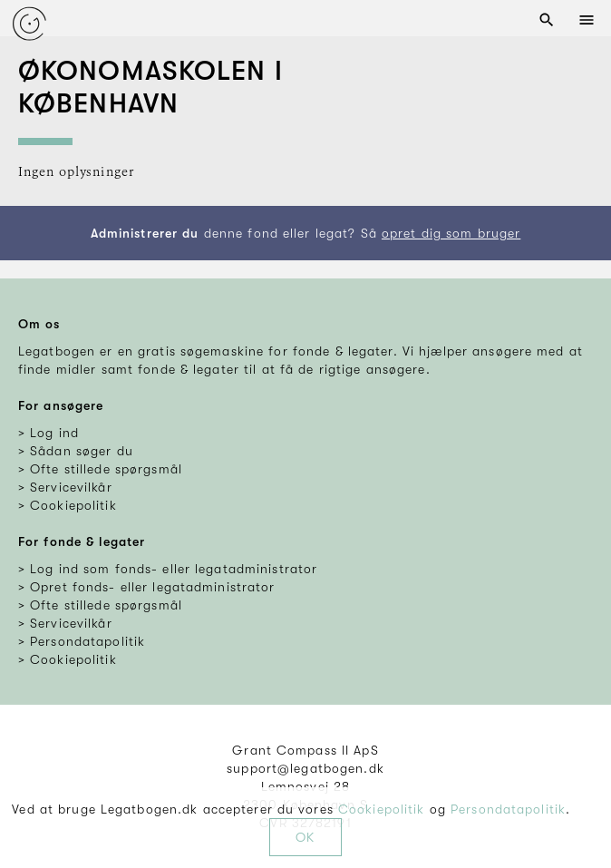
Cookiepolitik (382, 809)
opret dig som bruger (451, 233)
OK (305, 837)
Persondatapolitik (508, 809)
